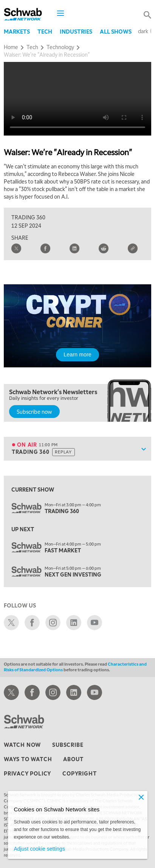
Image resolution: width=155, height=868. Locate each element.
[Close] (141, 797)
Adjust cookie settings (40, 849)
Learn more (77, 355)
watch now (22, 745)
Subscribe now (34, 412)
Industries (76, 31)
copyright (79, 773)
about (73, 759)
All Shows (116, 31)
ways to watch (28, 759)
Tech (45, 31)
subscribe (68, 745)
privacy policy (27, 773)
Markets (17, 31)
